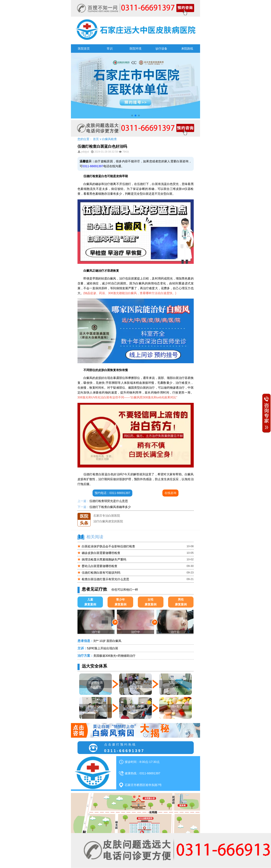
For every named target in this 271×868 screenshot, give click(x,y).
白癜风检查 (109, 139)
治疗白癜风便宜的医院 (108, 524)
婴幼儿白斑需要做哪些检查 (100, 566)
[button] (132, 115)
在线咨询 (170, 493)
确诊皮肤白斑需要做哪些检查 (101, 553)
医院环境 (135, 49)
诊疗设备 (161, 49)
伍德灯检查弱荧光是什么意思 (109, 501)
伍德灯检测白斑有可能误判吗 (101, 573)
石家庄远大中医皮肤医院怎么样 (114, 513)
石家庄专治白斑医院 (107, 519)
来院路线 (187, 49)
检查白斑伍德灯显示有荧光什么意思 (105, 579)
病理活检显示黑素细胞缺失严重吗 (104, 559)
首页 (96, 139)
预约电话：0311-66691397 (112, 493)
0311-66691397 (93, 166)
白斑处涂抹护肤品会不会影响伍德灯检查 (108, 546)
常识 (110, 49)
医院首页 (84, 49)
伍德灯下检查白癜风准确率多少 (110, 507)
